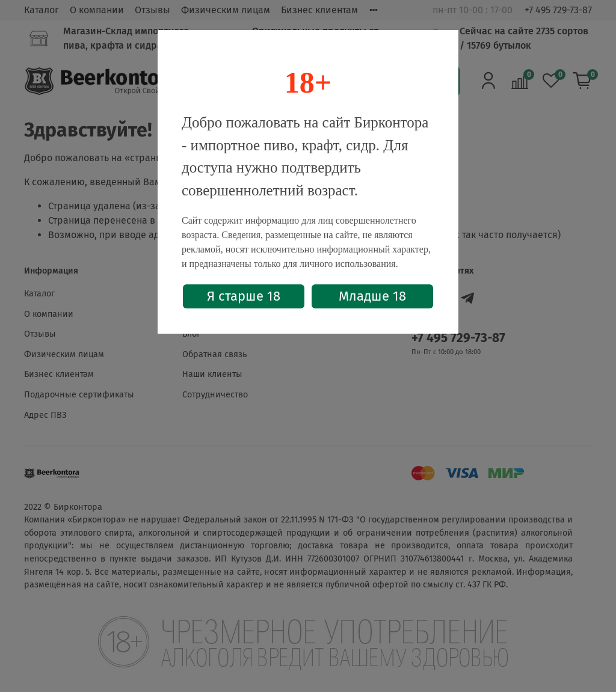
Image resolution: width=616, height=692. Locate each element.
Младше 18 (372, 296)
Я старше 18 (244, 296)
